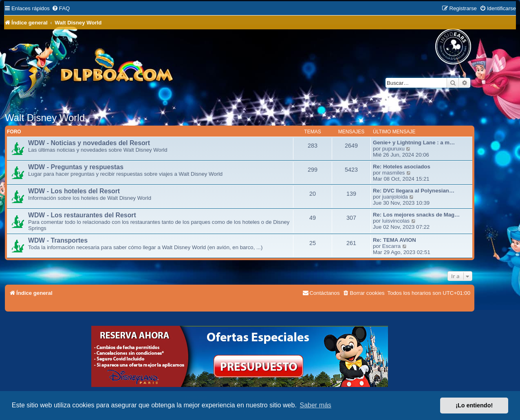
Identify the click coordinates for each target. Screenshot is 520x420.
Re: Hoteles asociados (402, 167)
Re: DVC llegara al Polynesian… (414, 191)
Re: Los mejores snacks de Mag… (416, 215)
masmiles (394, 173)
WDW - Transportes (58, 240)
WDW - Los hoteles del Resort (74, 191)
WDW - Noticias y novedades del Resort (89, 143)
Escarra (391, 246)
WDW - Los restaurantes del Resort (82, 215)
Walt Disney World (45, 118)
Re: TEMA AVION (394, 240)
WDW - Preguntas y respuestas (76, 167)
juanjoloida (395, 197)
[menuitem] (61, 8)
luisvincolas (396, 221)
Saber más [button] (316, 405)
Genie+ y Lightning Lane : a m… (414, 143)
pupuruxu (393, 149)
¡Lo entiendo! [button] (474, 405)
